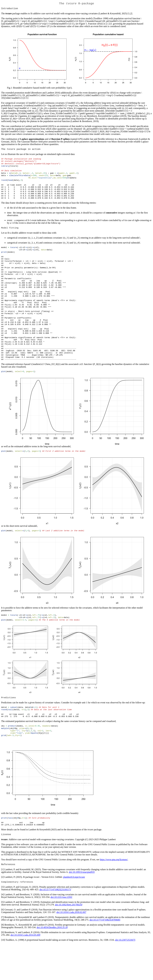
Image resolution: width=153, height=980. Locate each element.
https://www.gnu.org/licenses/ (114, 895)
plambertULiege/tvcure (74, 913)
